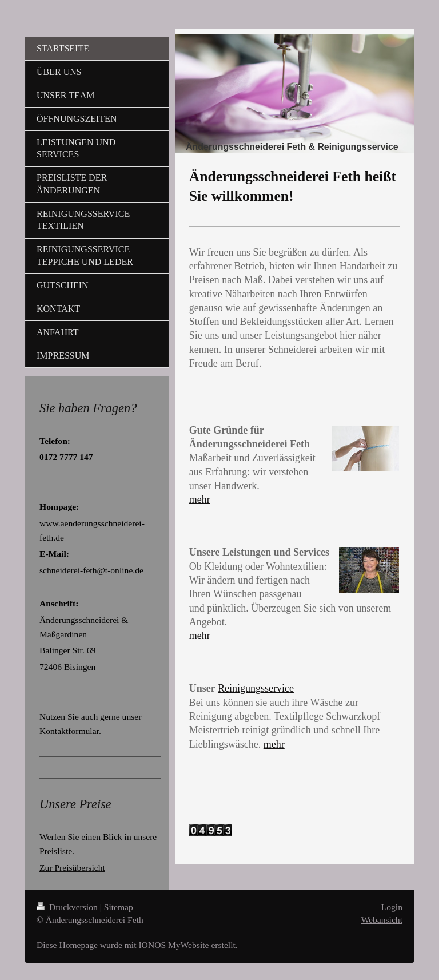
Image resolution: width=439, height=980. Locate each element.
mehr (200, 499)
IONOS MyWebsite (173, 945)
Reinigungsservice (256, 688)
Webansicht (382, 920)
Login (392, 907)
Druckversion (68, 907)
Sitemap (119, 907)
